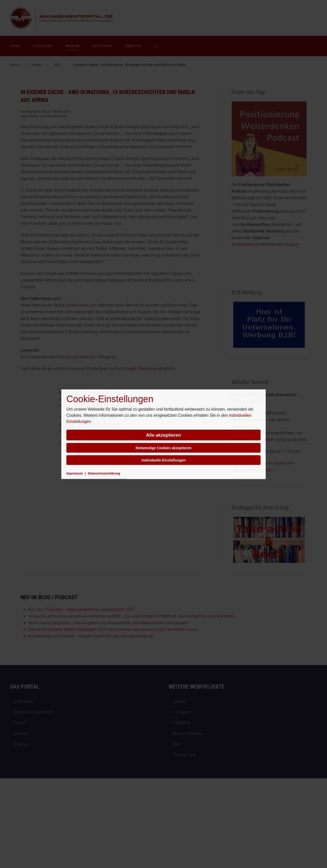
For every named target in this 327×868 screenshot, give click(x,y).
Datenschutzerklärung (104, 473)
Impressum (75, 473)
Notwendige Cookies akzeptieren (164, 448)
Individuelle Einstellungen (164, 460)
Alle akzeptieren (163, 435)
